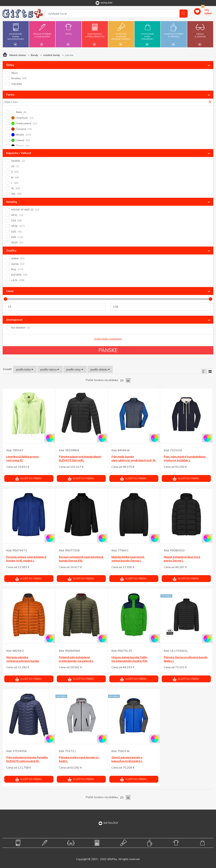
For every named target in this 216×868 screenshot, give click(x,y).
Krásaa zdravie (200, 33)
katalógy (104, 3)
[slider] (5, 299)
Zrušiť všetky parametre (108, 339)
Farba (10, 95)
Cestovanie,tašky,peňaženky (147, 34)
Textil (69, 32)
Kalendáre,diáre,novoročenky (16, 34)
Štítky (10, 65)
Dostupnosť (14, 320)
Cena (10, 291)
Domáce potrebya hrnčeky (174, 33)
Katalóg (12, 202)
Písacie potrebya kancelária (42, 33)
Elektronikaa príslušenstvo (95, 33)
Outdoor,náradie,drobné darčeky (121, 34)
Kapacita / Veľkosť (19, 153)
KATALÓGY (108, 823)
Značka (11, 250)
